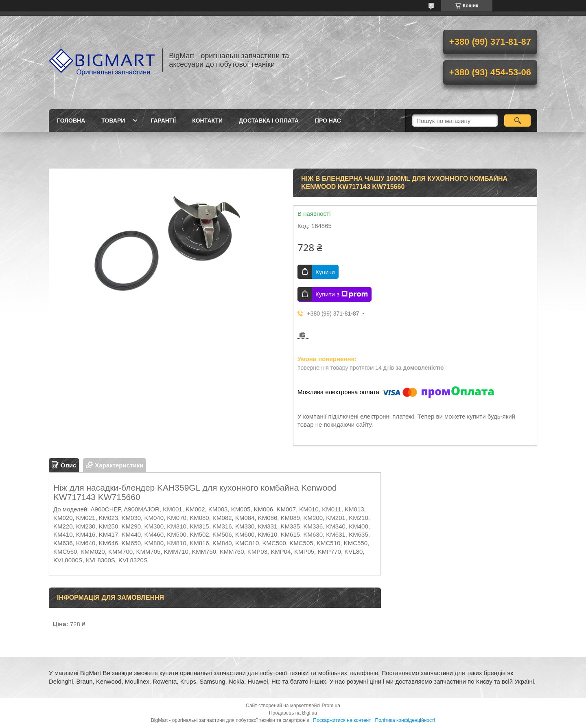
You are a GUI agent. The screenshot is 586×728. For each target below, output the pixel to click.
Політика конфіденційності (405, 720)
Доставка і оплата (269, 121)
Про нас (328, 121)
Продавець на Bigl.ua (293, 713)
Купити (325, 272)
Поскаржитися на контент (342, 720)
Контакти (207, 121)
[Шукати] (517, 121)
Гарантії (163, 121)
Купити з (342, 294)
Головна (71, 121)
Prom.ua (331, 706)
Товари (113, 121)
